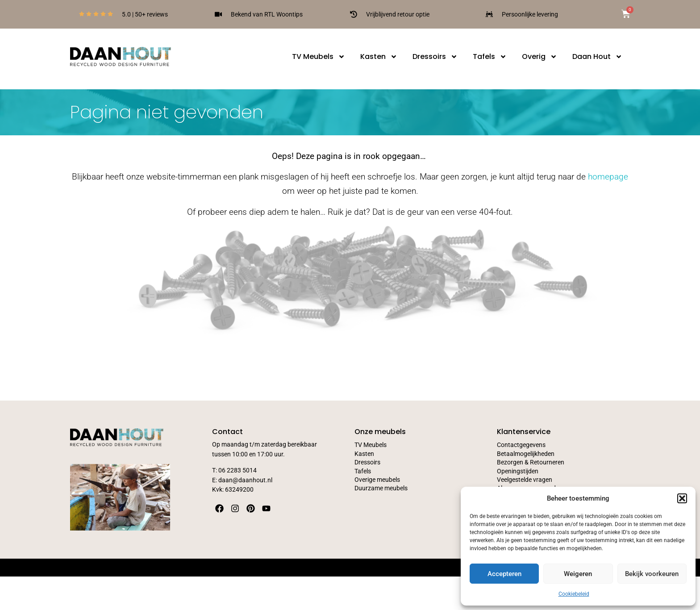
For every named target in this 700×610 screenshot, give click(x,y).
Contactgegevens (521, 445)
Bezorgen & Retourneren (531, 462)
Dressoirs (435, 57)
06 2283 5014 (237, 470)
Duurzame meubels (381, 488)
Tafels (490, 57)
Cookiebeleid (574, 594)
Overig (540, 57)
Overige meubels (377, 480)
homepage (608, 177)
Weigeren (578, 574)
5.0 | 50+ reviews (145, 14)
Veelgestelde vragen (525, 480)
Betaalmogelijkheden (526, 454)
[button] (682, 498)
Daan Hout (597, 57)
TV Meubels (319, 57)
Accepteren (504, 574)
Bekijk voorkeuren (652, 574)
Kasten (379, 57)
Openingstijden (518, 471)
